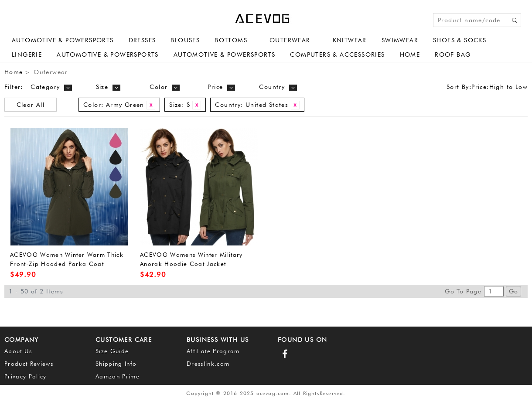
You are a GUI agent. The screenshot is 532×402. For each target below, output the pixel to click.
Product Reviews (29, 364)
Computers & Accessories (337, 55)
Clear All (31, 105)
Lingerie (27, 55)
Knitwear (350, 40)
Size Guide (112, 351)
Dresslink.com (208, 364)
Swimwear (400, 40)
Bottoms (231, 40)
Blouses (185, 40)
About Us (18, 351)
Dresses (142, 40)
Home (410, 55)
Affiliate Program (213, 351)
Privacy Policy (26, 376)
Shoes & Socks (460, 40)
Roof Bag (453, 55)
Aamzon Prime (118, 376)
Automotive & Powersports (63, 40)
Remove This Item (151, 105)
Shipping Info (116, 364)
